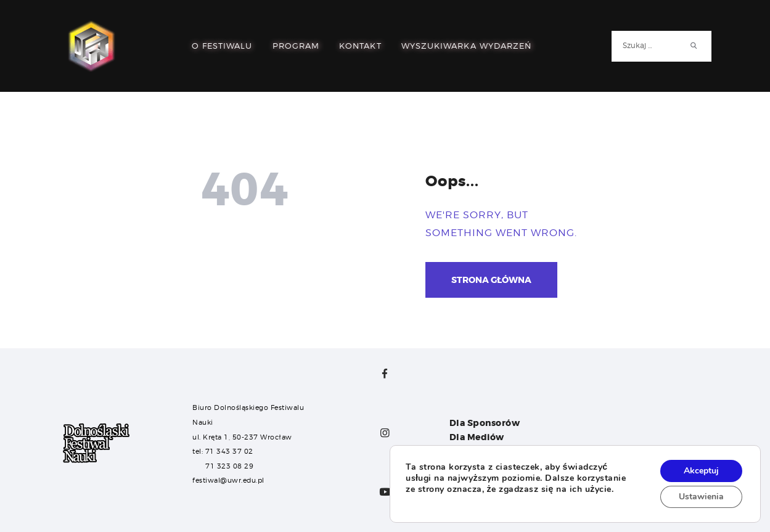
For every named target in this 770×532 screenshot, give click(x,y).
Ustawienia (701, 497)
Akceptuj (701, 471)
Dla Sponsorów (485, 423)
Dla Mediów (477, 437)
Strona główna (491, 280)
